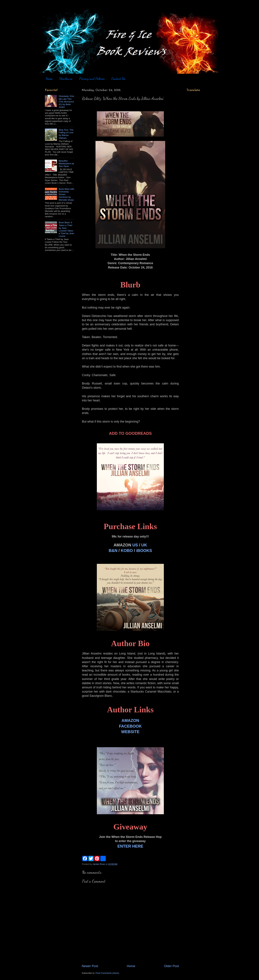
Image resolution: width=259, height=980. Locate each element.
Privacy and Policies (92, 79)
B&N (113, 551)
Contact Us (118, 79)
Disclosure (66, 79)
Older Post (171, 966)
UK (144, 545)
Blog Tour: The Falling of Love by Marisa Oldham (66, 134)
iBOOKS (144, 551)
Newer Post (90, 966)
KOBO (127, 551)
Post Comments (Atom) (107, 973)
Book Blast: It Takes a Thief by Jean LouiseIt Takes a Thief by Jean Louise (66, 229)
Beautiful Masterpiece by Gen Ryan (66, 164)
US (135, 545)
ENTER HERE (130, 846)
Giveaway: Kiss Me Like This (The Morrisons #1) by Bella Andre (66, 102)
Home (49, 79)
